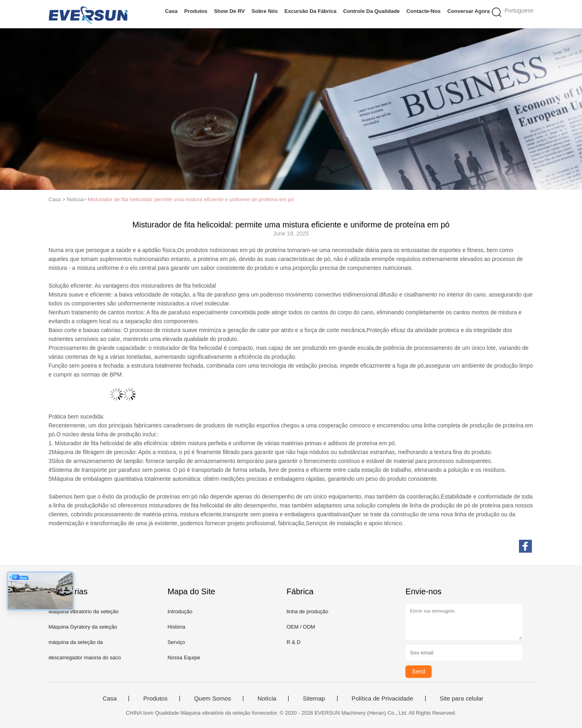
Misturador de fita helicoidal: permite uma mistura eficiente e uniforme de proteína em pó (191, 199)
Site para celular (462, 699)
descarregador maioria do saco (85, 658)
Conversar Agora (469, 11)
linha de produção (307, 611)
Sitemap (314, 699)
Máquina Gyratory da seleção (83, 627)
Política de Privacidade (383, 699)
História (176, 627)
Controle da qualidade (371, 11)
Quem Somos (213, 699)
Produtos (196, 11)
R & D (294, 642)
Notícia (267, 699)
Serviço (176, 642)
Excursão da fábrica (311, 11)
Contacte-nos (424, 11)
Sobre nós (265, 11)
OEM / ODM (301, 627)
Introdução (180, 611)
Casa (171, 11)
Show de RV (229, 11)
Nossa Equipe (184, 658)
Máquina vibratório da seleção (83, 611)
